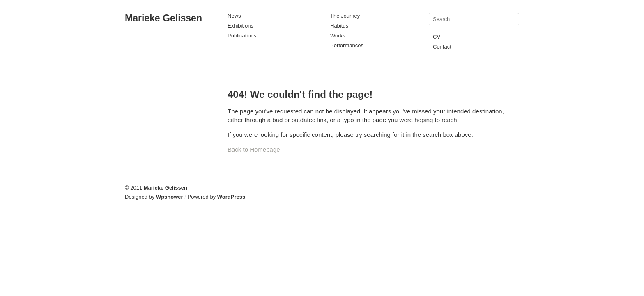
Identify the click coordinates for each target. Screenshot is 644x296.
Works (338, 36)
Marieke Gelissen (163, 18)
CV (437, 37)
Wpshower (170, 197)
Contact (442, 47)
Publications (242, 36)
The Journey (345, 16)
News (234, 16)
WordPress (231, 197)
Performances (347, 45)
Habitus (339, 26)
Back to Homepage (254, 149)
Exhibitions (240, 26)
